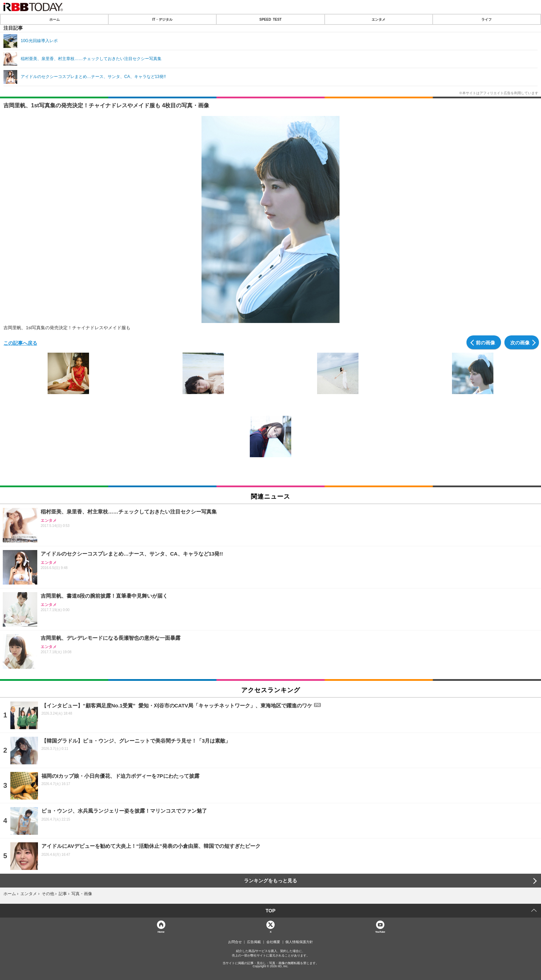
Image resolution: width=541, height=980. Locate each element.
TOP (271, 911)
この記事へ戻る (20, 343)
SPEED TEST (270, 19)
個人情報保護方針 (299, 942)
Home (161, 932)
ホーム (55, 19)
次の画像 (520, 342)
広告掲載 (254, 942)
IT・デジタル (162, 19)
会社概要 (273, 942)
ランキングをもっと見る (270, 881)
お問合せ (235, 942)
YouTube (380, 932)
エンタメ (378, 19)
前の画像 (485, 342)
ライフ (486, 19)
